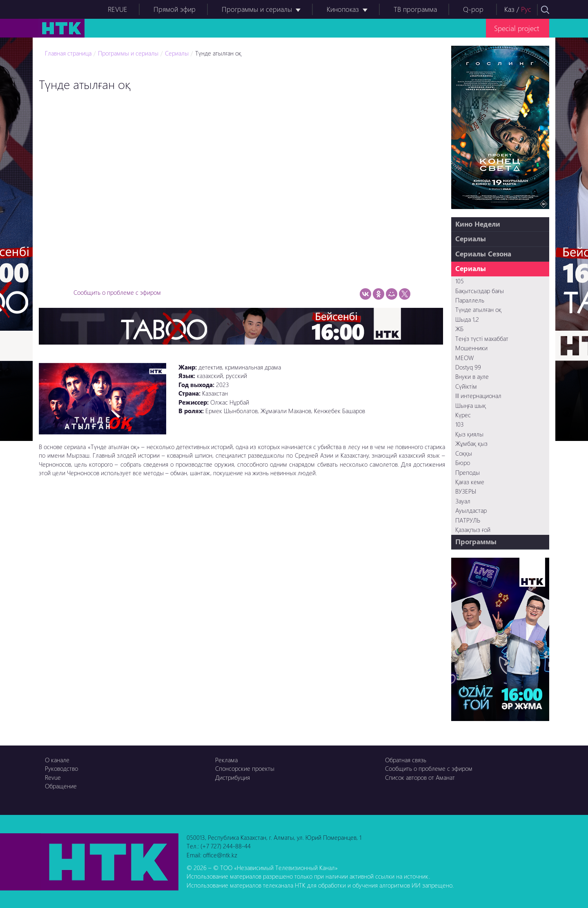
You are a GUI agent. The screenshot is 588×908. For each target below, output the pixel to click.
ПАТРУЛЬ (468, 520)
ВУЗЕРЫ (466, 491)
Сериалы (177, 53)
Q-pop (473, 9)
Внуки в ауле (472, 376)
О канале (57, 760)
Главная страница (68, 53)
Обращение (61, 786)
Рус (526, 9)
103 (460, 424)
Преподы (468, 472)
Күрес (463, 415)
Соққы (464, 453)
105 (460, 281)
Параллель (470, 300)
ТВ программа (415, 9)
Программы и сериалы (257, 9)
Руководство (61, 768)
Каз (509, 9)
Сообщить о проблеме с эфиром (117, 292)
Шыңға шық (471, 405)
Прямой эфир (175, 9)
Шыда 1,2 (467, 319)
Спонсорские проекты (245, 768)
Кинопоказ (343, 9)
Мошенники (471, 348)
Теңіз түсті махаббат (482, 338)
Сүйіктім (466, 386)
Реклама (226, 760)
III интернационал (478, 396)
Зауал (463, 501)
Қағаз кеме (470, 482)
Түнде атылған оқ (218, 53)
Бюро (463, 463)
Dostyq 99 (468, 367)
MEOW (464, 358)
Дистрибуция (233, 777)
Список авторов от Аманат (420, 777)
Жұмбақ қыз (471, 443)
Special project (517, 28)
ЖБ (459, 329)
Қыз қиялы (469, 434)
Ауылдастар (471, 510)
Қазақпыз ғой (473, 530)
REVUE (118, 9)
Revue (53, 777)
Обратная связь (406, 760)
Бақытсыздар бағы (480, 291)
